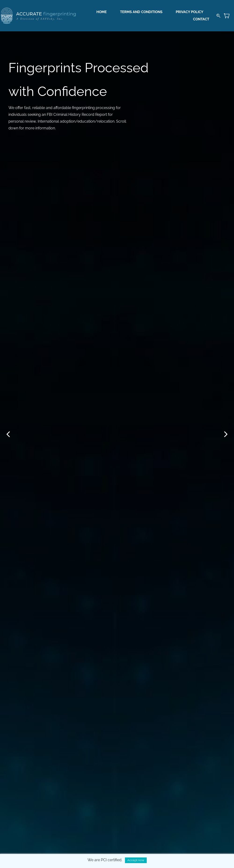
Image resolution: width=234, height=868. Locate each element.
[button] (8, 434)
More (202, 16)
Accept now (136, 860)
